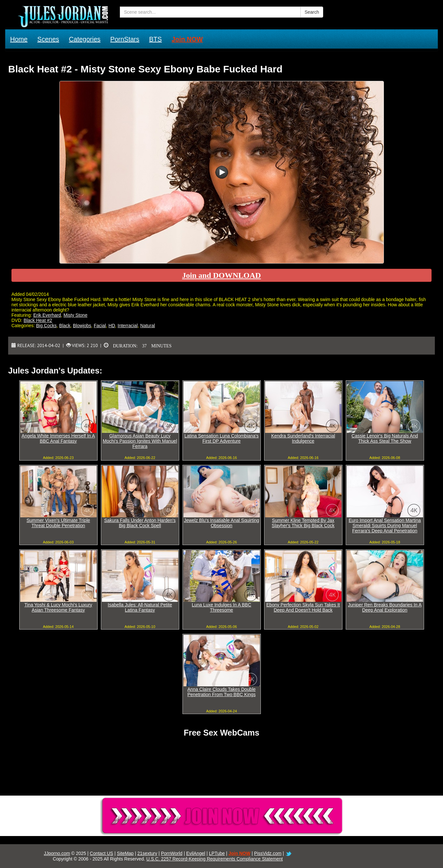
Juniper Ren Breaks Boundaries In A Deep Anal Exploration (385, 607)
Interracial (127, 326)
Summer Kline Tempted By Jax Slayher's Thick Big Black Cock (303, 523)
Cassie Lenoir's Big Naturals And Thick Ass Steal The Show (385, 438)
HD (112, 326)
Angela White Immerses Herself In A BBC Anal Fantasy (58, 438)
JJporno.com (57, 853)
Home (19, 39)
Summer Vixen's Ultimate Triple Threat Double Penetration (58, 523)
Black (65, 326)
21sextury (147, 853)
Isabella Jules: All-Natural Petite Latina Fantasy (140, 607)
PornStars (125, 39)
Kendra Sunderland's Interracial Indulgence (303, 438)
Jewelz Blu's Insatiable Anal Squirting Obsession (221, 523)
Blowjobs (82, 326)
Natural (148, 326)
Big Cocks (46, 326)
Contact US (102, 853)
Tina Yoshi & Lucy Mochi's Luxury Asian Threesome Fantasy (58, 607)
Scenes (48, 39)
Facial (100, 326)
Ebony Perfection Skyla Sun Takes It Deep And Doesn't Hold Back (303, 607)
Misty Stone (76, 315)
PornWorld (172, 853)
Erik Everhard (47, 315)
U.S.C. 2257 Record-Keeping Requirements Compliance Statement (214, 859)
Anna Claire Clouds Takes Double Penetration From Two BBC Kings (221, 692)
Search (312, 12)
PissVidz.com (268, 853)
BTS (156, 39)
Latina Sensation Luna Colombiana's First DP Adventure (222, 438)
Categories (85, 39)
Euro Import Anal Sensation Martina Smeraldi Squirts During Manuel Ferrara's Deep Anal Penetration (385, 525)
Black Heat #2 (38, 320)
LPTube (217, 853)
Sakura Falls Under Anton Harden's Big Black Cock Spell (140, 523)
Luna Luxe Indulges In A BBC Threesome (221, 607)
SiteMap (125, 853)
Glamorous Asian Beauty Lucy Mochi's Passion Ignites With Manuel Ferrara (140, 441)
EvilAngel (196, 853)
